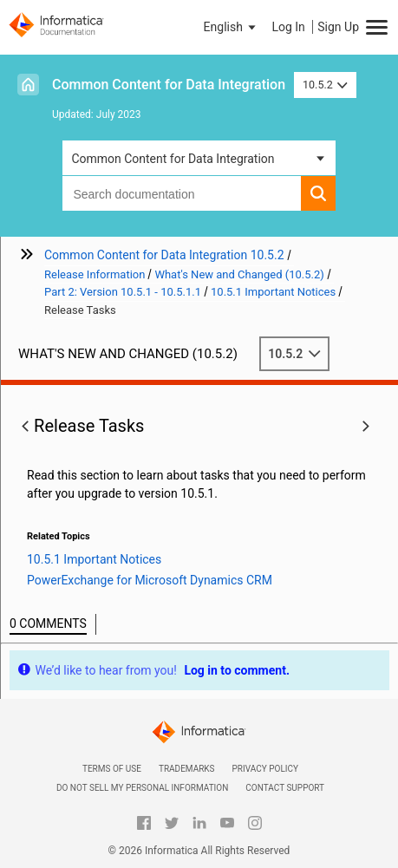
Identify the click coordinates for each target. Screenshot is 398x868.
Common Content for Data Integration (169, 85)
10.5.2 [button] (325, 85)
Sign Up (338, 27)
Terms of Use (112, 769)
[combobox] (181, 193)
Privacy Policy (265, 769)
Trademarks (187, 769)
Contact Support (285, 788)
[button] (232, 27)
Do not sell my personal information (142, 788)
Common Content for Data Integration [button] (173, 159)
